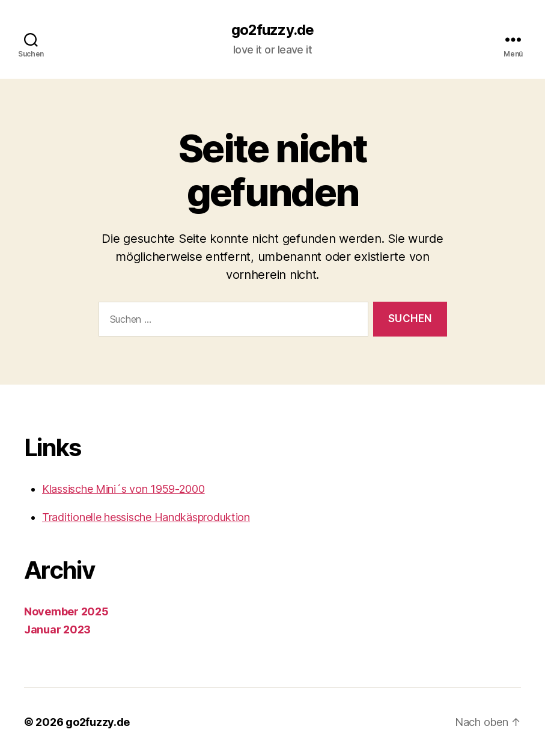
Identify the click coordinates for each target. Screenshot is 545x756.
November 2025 (66, 611)
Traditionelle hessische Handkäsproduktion (146, 517)
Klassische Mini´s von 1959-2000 (123, 489)
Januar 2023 (57, 629)
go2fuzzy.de (272, 30)
